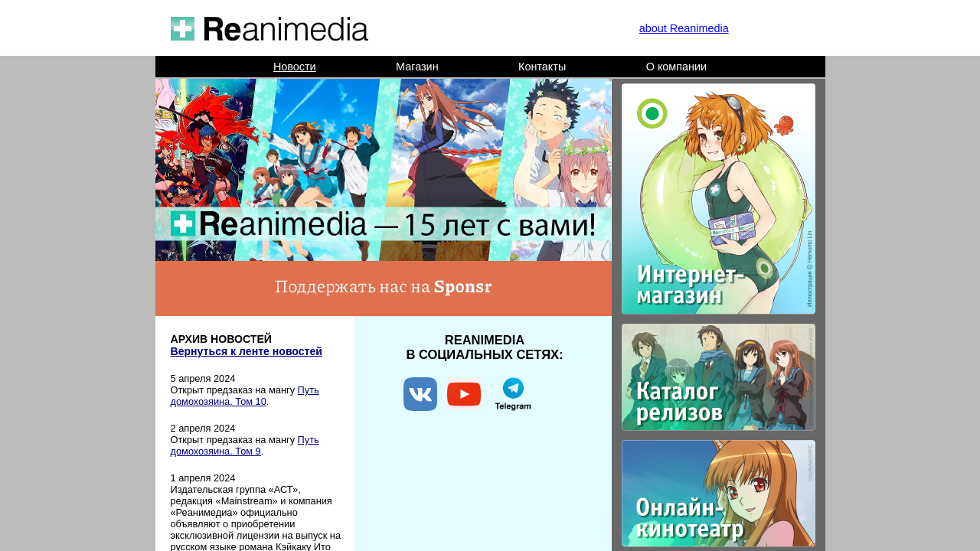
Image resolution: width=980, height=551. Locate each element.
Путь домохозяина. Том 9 (245, 445)
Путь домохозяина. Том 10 (245, 396)
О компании (676, 67)
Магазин (417, 67)
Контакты (542, 67)
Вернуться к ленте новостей (247, 351)
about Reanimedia (684, 28)
